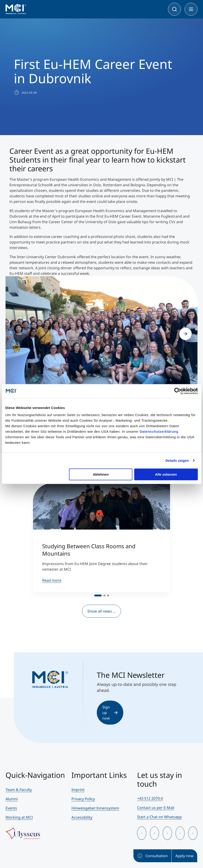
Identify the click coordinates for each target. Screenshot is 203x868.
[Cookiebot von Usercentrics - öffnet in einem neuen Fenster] (178, 391)
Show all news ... (101, 611)
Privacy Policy (83, 799)
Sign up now (110, 713)
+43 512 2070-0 (150, 798)
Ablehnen (101, 474)
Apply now (184, 856)
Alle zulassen (166, 474)
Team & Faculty (19, 790)
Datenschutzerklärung (159, 431)
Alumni (12, 799)
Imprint (78, 790)
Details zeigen (177, 461)
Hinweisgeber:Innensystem (95, 808)
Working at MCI (19, 817)
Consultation (152, 856)
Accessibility (82, 817)
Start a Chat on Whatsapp (159, 817)
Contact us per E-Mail (156, 808)
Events (11, 808)
